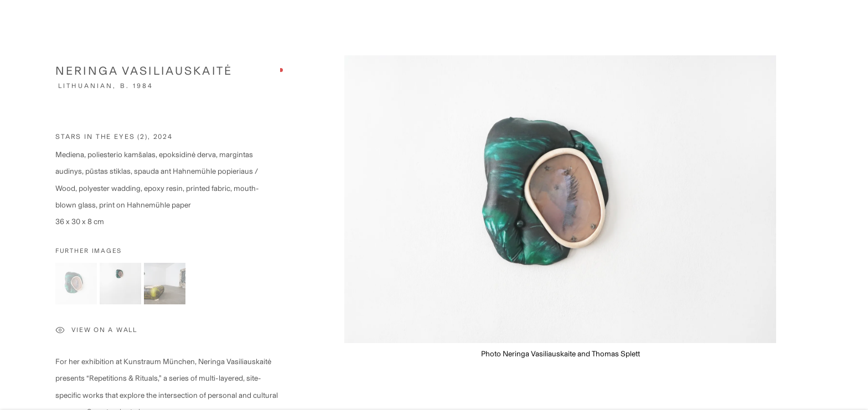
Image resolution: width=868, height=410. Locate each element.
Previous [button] (24, 205)
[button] (76, 287)
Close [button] (852, 25)
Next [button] (844, 205)
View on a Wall (96, 335)
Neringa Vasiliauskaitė (144, 74)
